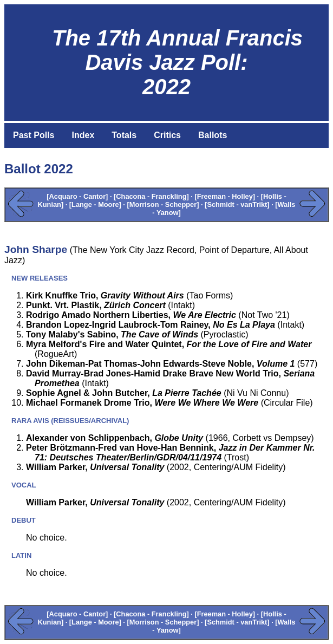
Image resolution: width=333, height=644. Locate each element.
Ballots (213, 135)
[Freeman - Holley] (225, 196)
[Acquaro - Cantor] (77, 196)
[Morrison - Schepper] (163, 204)
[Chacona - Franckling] (151, 196)
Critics (167, 135)
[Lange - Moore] (95, 204)
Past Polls (34, 135)
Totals (124, 135)
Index (83, 135)
